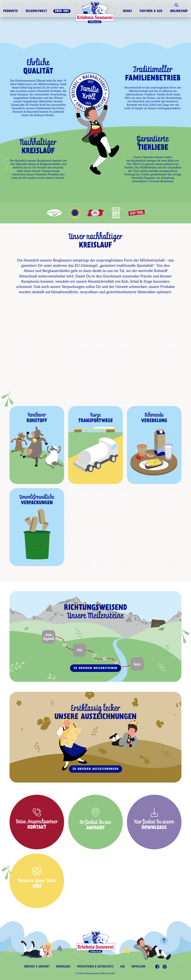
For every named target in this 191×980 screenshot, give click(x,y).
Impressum (138, 967)
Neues (127, 11)
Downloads (63, 967)
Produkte (11, 11)
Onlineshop (179, 11)
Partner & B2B (151, 11)
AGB (123, 967)
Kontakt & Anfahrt (37, 967)
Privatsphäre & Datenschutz (95, 967)
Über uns (62, 11)
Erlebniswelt (36, 11)
